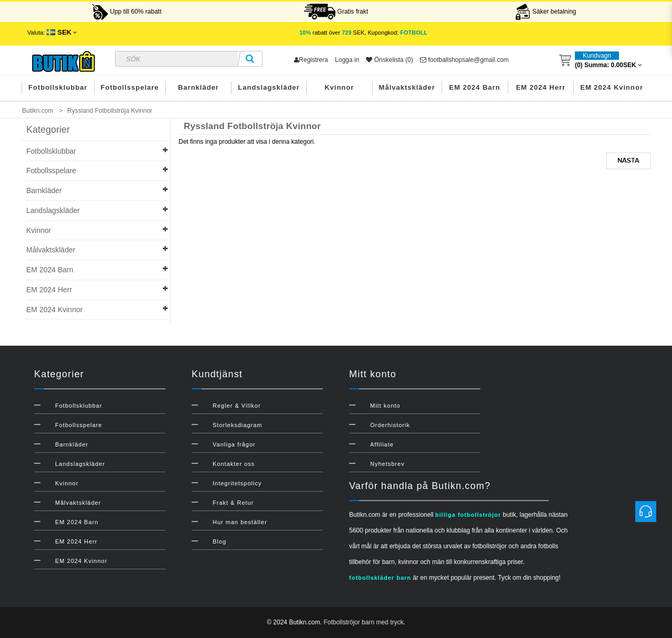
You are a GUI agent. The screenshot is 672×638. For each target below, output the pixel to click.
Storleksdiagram (237, 425)
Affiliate (382, 444)
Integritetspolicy (237, 483)
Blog (219, 541)
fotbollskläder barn (380, 578)
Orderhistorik (390, 425)
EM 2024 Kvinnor (612, 87)
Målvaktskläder (407, 87)
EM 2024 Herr (541, 87)
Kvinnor (339, 87)
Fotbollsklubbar (58, 87)
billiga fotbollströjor (468, 515)
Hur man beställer (240, 522)
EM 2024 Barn (475, 87)
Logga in (347, 60)
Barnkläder (198, 87)
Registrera (311, 60)
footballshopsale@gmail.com (464, 60)
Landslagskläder (269, 87)
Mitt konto (385, 406)
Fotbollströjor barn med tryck (363, 622)
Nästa (628, 161)
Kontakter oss (234, 464)
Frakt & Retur (233, 503)
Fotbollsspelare (130, 87)
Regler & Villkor (237, 406)
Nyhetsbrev (387, 464)
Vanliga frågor (234, 444)
